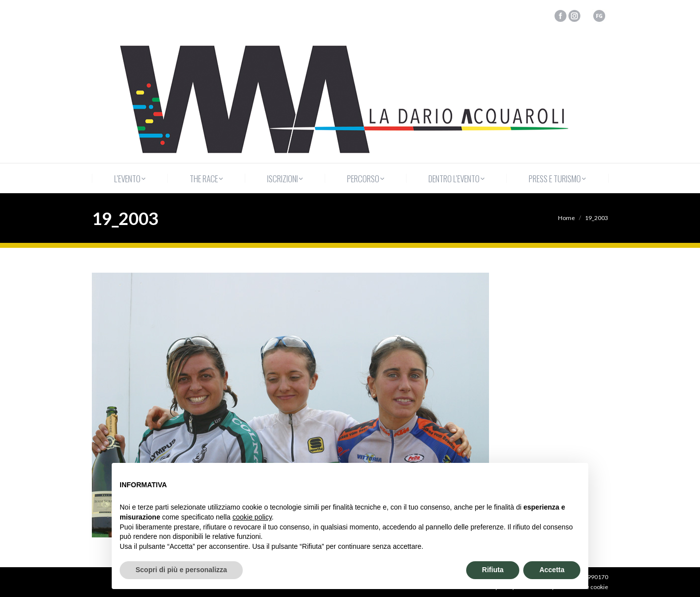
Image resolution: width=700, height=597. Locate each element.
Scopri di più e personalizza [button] (181, 570)
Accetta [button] (552, 570)
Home (566, 218)
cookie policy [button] (252, 517)
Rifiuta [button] (493, 570)
